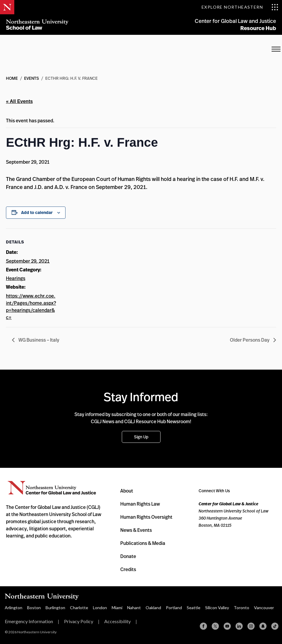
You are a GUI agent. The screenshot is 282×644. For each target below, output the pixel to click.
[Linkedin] (239, 626)
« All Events (19, 101)
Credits (128, 569)
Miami (117, 608)
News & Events (136, 530)
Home (12, 78)
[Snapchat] (263, 626)
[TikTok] (275, 626)
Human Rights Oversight (146, 517)
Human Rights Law (140, 504)
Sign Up (141, 437)
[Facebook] (203, 626)
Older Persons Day (250, 340)
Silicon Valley (217, 608)
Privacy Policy (79, 621)
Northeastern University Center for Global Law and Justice (52, 488)
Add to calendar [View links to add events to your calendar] (37, 212)
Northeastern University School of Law (37, 25)
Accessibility (117, 621)
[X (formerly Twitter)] (215, 626)
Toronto (242, 608)
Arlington (14, 608)
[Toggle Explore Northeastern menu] (240, 7)
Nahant (134, 608)
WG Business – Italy (38, 340)
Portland (174, 608)
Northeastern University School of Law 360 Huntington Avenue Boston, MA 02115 (233, 514)
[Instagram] (251, 626)
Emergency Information (29, 621)
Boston (34, 608)
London (100, 608)
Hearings (16, 278)
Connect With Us (214, 491)
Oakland (153, 608)
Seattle (194, 608)
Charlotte (79, 608)
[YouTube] (227, 626)
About (127, 491)
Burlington (55, 608)
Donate (128, 556)
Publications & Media (143, 543)
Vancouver (264, 608)
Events (32, 78)
